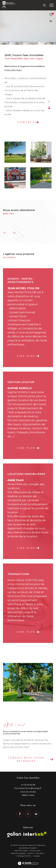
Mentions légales (18, 853)
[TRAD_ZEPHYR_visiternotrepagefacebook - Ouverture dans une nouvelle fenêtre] (20, 814)
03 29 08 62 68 (28, 785)
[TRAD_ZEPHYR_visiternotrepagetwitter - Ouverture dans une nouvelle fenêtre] (28, 814)
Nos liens (40, 853)
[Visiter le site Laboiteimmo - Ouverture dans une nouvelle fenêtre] (28, 862)
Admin (31, 853)
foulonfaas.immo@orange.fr (28, 788)
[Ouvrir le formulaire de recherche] (44, 5)
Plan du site (35, 851)
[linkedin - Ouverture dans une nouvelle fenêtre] (36, 814)
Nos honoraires (21, 851)
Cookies (36, 856)
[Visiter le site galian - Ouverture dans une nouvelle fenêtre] (14, 834)
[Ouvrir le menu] (52, 5)
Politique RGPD (24, 856)
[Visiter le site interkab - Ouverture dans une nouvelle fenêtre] (35, 834)
